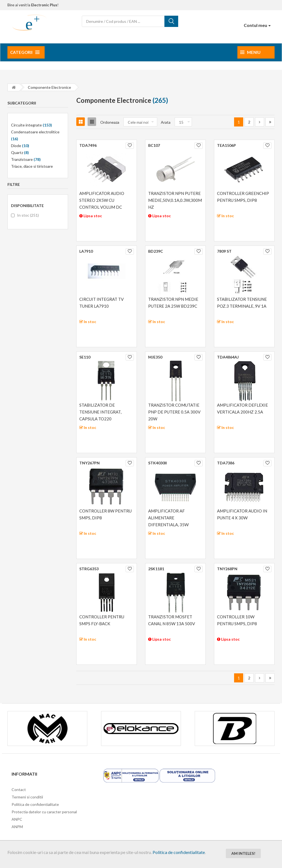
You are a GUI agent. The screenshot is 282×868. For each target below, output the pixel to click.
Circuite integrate (32, 125)
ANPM (17, 827)
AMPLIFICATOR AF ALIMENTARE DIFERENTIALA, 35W (168, 518)
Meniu (250, 52)
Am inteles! (243, 853)
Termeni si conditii (27, 797)
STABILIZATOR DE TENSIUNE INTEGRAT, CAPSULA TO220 (100, 412)
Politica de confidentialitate (179, 852)
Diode (20, 146)
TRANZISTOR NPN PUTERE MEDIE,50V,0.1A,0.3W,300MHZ (175, 200)
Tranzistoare (26, 159)
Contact (19, 790)
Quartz (20, 152)
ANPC (17, 819)
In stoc (28, 215)
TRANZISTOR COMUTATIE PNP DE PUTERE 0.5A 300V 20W (174, 412)
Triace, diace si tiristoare (32, 166)
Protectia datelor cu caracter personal (44, 812)
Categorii (25, 52)
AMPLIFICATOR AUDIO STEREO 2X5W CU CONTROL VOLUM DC (102, 200)
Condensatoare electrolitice (35, 135)
